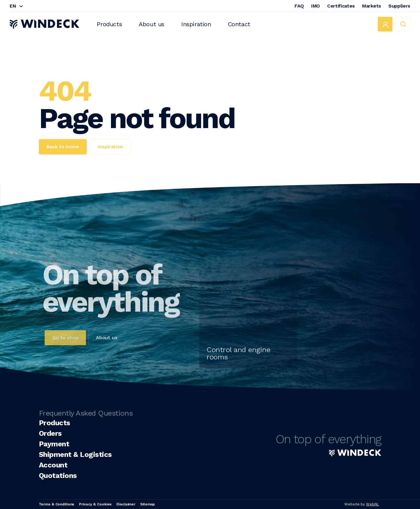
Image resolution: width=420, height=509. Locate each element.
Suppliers (399, 6)
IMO (316, 6)
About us (152, 24)
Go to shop (65, 345)
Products (109, 24)
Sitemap (148, 504)
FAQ (299, 6)
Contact (239, 24)
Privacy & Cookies (95, 504)
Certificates (341, 6)
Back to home (63, 147)
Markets (372, 6)
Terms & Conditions (57, 504)
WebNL (372, 504)
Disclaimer (126, 504)
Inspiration (196, 24)
